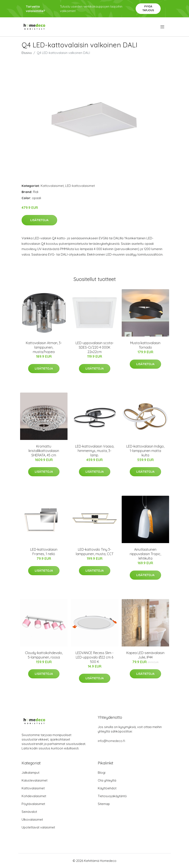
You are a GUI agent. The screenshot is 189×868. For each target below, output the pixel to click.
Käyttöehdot (107, 788)
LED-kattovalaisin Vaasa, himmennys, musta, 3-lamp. (95, 451)
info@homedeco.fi (111, 741)
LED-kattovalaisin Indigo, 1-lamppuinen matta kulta (145, 451)
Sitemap (104, 804)
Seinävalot (29, 812)
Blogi (102, 773)
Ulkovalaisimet (32, 819)
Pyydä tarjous (148, 8)
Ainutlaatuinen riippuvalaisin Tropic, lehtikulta (145, 554)
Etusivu (27, 53)
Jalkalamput (30, 773)
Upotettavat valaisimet (38, 827)
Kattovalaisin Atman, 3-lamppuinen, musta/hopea (44, 347)
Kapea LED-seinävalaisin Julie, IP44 (145, 655)
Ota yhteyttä (107, 780)
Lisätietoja (39, 220)
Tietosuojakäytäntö (112, 796)
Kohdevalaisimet (34, 796)
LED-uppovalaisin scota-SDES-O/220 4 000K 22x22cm (95, 347)
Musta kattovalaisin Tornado (145, 345)
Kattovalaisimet (52, 186)
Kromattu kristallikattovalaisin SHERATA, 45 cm (44, 451)
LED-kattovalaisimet (80, 186)
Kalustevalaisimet (34, 780)
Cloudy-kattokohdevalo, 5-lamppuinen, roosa (44, 655)
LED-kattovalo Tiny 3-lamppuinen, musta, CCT (95, 552)
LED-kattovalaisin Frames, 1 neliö (44, 552)
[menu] (163, 27)
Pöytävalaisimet (33, 804)
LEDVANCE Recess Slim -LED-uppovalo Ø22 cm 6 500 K (94, 657)
